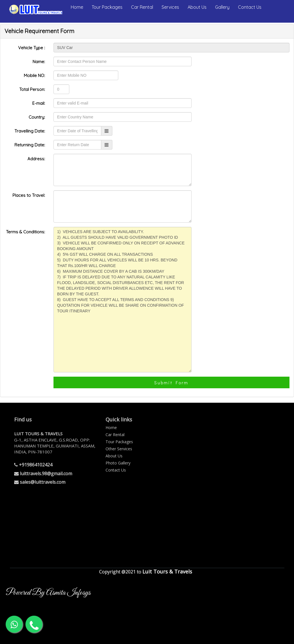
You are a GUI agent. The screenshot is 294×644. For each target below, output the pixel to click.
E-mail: (39, 103)
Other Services (119, 449)
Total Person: (32, 89)
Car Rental (142, 7)
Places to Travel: (29, 195)
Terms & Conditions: (25, 232)
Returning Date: (30, 145)
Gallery (222, 7)
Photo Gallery (118, 463)
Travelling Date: (30, 131)
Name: (39, 62)
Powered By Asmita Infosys (48, 593)
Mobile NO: (34, 75)
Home (77, 7)
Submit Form (171, 382)
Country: (37, 117)
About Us (197, 7)
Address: (36, 159)
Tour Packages (107, 7)
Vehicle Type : (32, 48)
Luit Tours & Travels (167, 572)
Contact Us (250, 7)
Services (170, 7)
